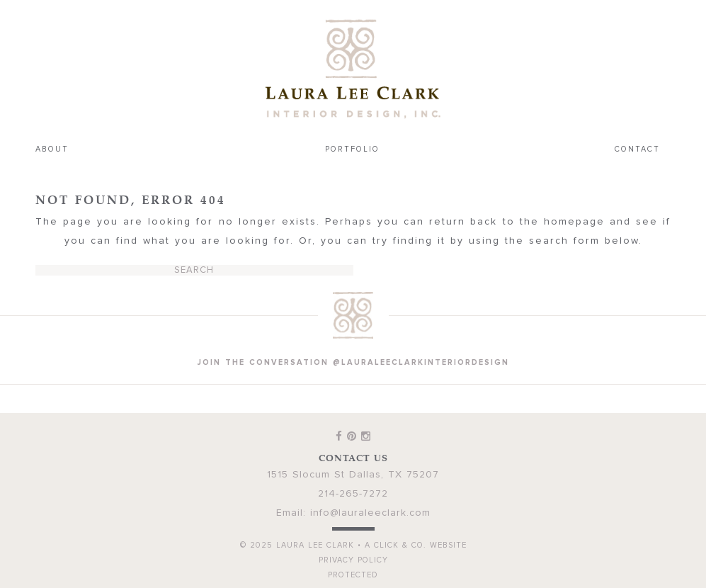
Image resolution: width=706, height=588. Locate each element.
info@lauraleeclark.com (370, 513)
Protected (353, 575)
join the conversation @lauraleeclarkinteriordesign (353, 362)
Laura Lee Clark (353, 69)
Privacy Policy (353, 560)
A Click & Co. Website (416, 545)
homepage (574, 222)
